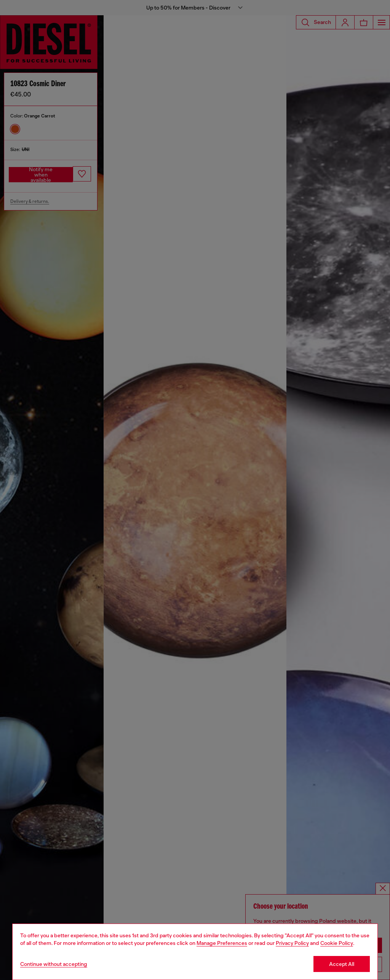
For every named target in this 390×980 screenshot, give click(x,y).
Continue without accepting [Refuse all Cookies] (54, 964)
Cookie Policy (337, 943)
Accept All (342, 964)
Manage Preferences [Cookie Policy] (222, 943)
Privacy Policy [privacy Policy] (292, 943)
